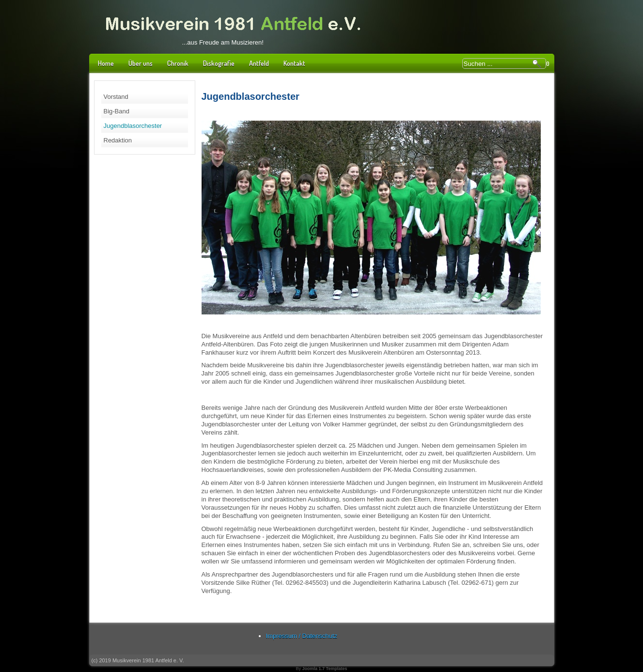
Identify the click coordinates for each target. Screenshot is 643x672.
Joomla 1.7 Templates (325, 669)
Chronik (178, 63)
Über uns (141, 63)
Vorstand (116, 97)
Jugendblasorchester (133, 126)
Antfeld (259, 63)
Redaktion (118, 140)
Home (106, 63)
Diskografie (219, 63)
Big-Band (117, 111)
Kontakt (294, 63)
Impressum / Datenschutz (302, 636)
